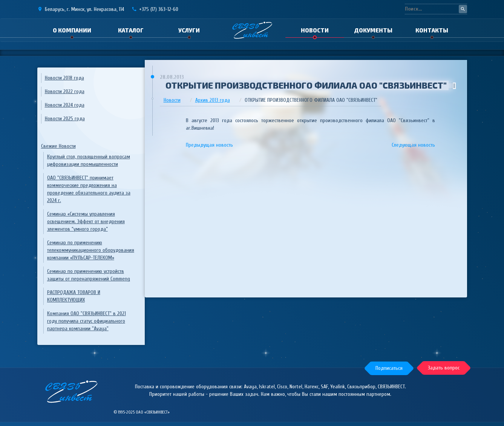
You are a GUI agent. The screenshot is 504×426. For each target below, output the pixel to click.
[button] (388, 368)
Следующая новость (413, 145)
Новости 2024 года (65, 105)
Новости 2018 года (64, 78)
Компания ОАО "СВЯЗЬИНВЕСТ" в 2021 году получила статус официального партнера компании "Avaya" (87, 321)
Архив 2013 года (213, 100)
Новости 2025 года (65, 119)
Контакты (432, 30)
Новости (315, 30)
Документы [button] (373, 30)
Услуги (189, 30)
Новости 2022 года (65, 91)
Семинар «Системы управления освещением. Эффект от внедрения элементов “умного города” (86, 221)
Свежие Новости (58, 146)
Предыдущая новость (209, 145)
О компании (72, 30)
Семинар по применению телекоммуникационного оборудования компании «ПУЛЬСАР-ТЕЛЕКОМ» (91, 250)
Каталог (131, 30)
